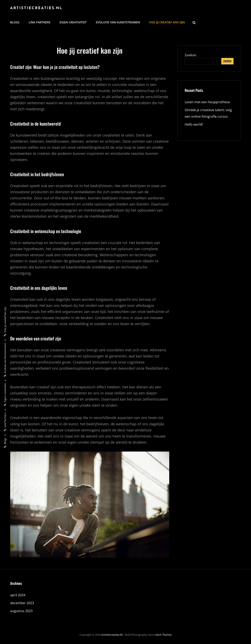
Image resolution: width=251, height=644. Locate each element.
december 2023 (22, 603)
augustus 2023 (21, 611)
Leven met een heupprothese (208, 102)
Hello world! (194, 124)
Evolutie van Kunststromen (118, 22)
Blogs (15, 22)
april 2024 (18, 595)
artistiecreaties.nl (36, 8)
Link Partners (40, 22)
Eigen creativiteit (73, 22)
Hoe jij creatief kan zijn (167, 22)
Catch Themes (163, 635)
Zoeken (191, 55)
